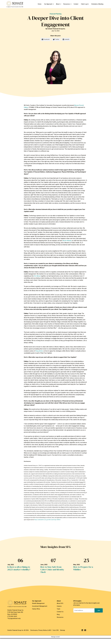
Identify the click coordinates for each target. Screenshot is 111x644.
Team (58, 609)
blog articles (39, 351)
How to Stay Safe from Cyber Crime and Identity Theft (52, 570)
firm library (37, 276)
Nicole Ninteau (67, 241)
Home (40, 4)
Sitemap (62, 630)
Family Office (36, 609)
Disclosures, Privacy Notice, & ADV (41, 630)
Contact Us (60, 612)
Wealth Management (38, 603)
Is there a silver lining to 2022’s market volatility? (19, 568)
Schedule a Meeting (97, 4)
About (58, 4)
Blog (58, 615)
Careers (59, 606)
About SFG (60, 603)
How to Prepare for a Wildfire (83, 568)
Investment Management (40, 606)
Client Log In (85, 4)
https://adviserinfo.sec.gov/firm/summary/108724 (47, 520)
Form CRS (56, 630)
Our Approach (48, 4)
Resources (67, 4)
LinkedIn (66, 39)
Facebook (46, 39)
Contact (76, 4)
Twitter (56, 39)
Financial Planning (56, 14)
